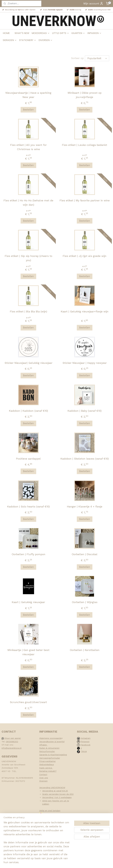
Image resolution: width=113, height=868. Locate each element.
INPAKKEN (94, 33)
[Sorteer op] (97, 58)
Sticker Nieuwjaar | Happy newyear (85, 363)
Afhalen (43, 745)
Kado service (46, 768)
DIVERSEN (46, 40)
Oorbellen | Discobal (85, 554)
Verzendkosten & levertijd (52, 742)
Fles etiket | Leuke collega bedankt (85, 145)
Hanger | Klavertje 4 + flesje (85, 506)
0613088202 (12, 742)
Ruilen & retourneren (49, 748)
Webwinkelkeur (47, 764)
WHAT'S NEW (22, 33)
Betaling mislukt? (48, 771)
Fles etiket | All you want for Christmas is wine (28, 147)
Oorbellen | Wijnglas (85, 602)
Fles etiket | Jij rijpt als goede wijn (85, 256)
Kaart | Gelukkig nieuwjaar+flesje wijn (85, 311)
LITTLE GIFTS (61, 33)
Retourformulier (47, 751)
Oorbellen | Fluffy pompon (28, 554)
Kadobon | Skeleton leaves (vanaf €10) (85, 458)
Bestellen (28, 110)
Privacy (43, 761)
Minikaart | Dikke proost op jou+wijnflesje (85, 95)
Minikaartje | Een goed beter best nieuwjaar (28, 652)
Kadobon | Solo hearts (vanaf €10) (28, 506)
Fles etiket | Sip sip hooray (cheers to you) (28, 258)
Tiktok (84, 751)
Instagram (86, 738)
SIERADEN (10, 40)
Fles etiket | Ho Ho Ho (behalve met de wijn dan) (28, 202)
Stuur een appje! (11, 738)
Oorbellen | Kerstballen (85, 650)
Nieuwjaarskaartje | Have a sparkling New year (28, 95)
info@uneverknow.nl (12, 748)
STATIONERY (28, 40)
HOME (6, 33)
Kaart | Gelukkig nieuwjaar (28, 602)
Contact (43, 774)
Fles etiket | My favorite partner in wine (85, 200)
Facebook (85, 745)
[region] (37, 844)
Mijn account (93, 4)
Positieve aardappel (28, 458)
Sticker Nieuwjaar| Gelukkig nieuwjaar (28, 363)
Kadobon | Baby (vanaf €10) (85, 411)
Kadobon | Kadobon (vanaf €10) (28, 411)
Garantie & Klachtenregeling (53, 755)
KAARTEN (78, 33)
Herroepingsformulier (50, 758)
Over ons (44, 778)
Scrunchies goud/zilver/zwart (28, 702)
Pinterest (85, 742)
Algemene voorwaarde (50, 738)
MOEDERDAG (41, 33)
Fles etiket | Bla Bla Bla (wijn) (28, 311)
